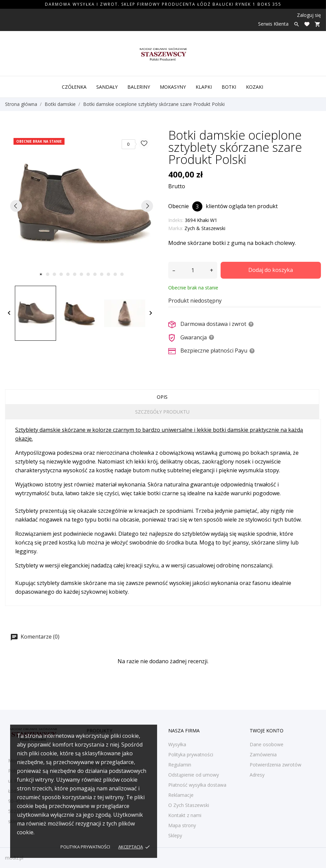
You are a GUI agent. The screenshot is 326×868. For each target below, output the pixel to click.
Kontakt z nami (185, 815)
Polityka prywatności (85, 847)
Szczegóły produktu (162, 412)
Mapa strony (182, 825)
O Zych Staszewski (189, 805)
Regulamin (180, 765)
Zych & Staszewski (205, 228)
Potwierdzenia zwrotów (275, 765)
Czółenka (74, 87)
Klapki (204, 87)
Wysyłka (177, 744)
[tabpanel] (82, 206)
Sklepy (175, 835)
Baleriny (139, 87)
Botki (229, 87)
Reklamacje (181, 795)
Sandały (107, 87)
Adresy (257, 775)
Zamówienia (263, 754)
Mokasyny (173, 87)
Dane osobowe (267, 744)
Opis (162, 397)
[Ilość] (193, 270)
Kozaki (255, 87)
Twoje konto (267, 731)
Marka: (176, 228)
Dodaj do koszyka (271, 270)
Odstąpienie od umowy (194, 775)
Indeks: (176, 220)
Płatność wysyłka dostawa (197, 785)
